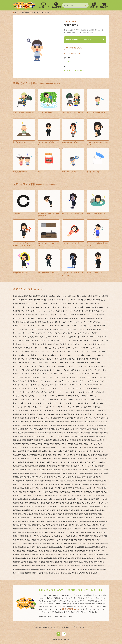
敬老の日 (100, 473)
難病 (33, 566)
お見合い (31, 322)
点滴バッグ (104, 503)
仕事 (105, 414)
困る (59, 440)
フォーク (42, 388)
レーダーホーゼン (42, 407)
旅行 (69, 477)
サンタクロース (20, 348)
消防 (71, 499)
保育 (23, 422)
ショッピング (44, 352)
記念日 (46, 547)
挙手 (76, 470)
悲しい (22, 466)
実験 (66, 448)
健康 (57, 422)
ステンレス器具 (28, 355)
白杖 (66, 514)
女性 (71, 444)
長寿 (66, 562)
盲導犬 (17, 518)
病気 (70, 61)
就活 (62, 451)
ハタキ (25, 377)
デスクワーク (91, 363)
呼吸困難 (74, 436)
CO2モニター (63, 296)
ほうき (102, 392)
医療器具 (102, 429)
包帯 (62, 429)
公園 (21, 425)
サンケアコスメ (100, 344)
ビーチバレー (74, 381)
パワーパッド (90, 377)
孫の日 (42, 448)
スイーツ (68, 352)
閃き (72, 562)
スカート (76, 352)
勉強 (36, 429)
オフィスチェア (70, 315)
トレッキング (102, 366)
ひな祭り (46, 385)
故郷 (60, 473)
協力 (84, 433)
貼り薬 (50, 551)
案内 (92, 484)
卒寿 (67, 433)
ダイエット (42, 359)
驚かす (36, 573)
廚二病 (17, 459)
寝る (16, 451)
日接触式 (92, 477)
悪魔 (16, 466)
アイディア (57, 300)
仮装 (23, 418)
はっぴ (47, 377)
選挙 (42, 558)
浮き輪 (32, 499)
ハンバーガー (39, 381)
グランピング (19, 337)
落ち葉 (47, 540)
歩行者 (104, 488)
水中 (79, 492)
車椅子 (17, 555)
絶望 (16, 529)
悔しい (65, 462)
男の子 (72, 70)
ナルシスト (52, 370)
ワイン (98, 407)
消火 (66, 499)
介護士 (94, 414)
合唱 (37, 436)
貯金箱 (36, 551)
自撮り (58, 536)
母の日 (30, 492)
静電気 (55, 566)
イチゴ (70, 304)
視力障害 (104, 543)
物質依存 (105, 507)
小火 (52, 451)
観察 (24, 547)
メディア (44, 400)
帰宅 (51, 455)
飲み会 (87, 569)
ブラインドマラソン (68, 388)
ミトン (30, 400)
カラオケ (34, 329)
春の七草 (60, 481)
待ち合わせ (63, 459)
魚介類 (82, 573)
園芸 (64, 440)
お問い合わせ (67, 627)
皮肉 (82, 514)
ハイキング (38, 374)
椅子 (104, 484)
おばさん (60, 315)
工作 (30, 455)
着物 (45, 518)
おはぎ (52, 315)
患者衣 (72, 462)
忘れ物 (76, 459)
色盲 (79, 536)
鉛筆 (52, 562)
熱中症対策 (65, 507)
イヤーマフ (18, 307)
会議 (54, 418)
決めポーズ (27, 495)
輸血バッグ (41, 555)
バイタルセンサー (51, 374)
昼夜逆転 (68, 481)
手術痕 (22, 470)
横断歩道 (47, 488)
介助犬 (82, 414)
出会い (84, 425)
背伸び (77, 532)
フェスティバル (32, 388)
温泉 (106, 499)
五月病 (56, 414)
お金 (50, 322)
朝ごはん (18, 484)
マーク (55, 396)
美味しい (33, 529)
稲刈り (44, 521)
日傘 (78, 477)
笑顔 (71, 521)
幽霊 (90, 455)
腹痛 (23, 536)
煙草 (40, 507)
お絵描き (92, 318)
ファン (100, 385)
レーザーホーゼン (21, 407)
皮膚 (92, 514)
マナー (79, 396)
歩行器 (97, 488)
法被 (50, 495)
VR (37, 300)
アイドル (67, 300)
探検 (23, 473)
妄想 (76, 444)
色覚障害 (86, 536)
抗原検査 (43, 470)
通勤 (60, 555)
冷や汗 (72, 425)
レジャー (54, 407)
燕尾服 (92, 507)
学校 (23, 448)
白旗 (61, 514)
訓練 (35, 547)
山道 (102, 451)
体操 (64, 418)
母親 (36, 492)
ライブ (100, 400)
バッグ (40, 377)
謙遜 (88, 547)
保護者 (41, 422)
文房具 (27, 477)
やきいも (80, 400)
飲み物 (94, 569)
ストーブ (39, 355)
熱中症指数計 (76, 507)
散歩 (93, 473)
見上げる (82, 543)
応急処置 (84, 459)
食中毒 (51, 569)
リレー (97, 403)
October (25, 300)
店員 (96, 455)
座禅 (106, 455)
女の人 (58, 444)
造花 (71, 555)
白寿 (56, 514)
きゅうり (62, 333)
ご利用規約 (37, 627)
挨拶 (81, 470)
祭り (102, 518)
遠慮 (32, 558)
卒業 (72, 433)
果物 (68, 484)
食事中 (63, 569)
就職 (68, 451)
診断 (57, 547)
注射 (74, 495)
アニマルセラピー (100, 300)
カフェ (70, 326)
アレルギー (33, 304)
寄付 (102, 448)
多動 (16, 444)
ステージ (103, 352)
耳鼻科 (92, 529)
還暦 (61, 558)
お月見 (56, 318)
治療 (45, 495)
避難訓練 (54, 558)
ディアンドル (71, 363)
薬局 (95, 540)
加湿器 (22, 429)
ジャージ (64, 348)
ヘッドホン (78, 392)
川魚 (25, 455)
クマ (78, 333)
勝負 (57, 429)
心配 (70, 459)
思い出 (22, 462)
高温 (64, 573)
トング (25, 370)
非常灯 (62, 566)
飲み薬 (100, 569)
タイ (34, 359)
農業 (48, 555)
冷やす (65, 425)
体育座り (90, 418)
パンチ (17, 381)
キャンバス (18, 333)
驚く (42, 573)
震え (44, 566)
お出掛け (28, 318)
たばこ (69, 359)
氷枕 (96, 492)
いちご (77, 304)
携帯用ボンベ (36, 473)
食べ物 (44, 569)
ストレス (48, 355)
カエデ (93, 322)
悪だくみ (96, 462)
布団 (35, 455)
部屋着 (72, 558)
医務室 (84, 429)
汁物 (101, 492)
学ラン (17, 448)
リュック (90, 403)
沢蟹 (35, 495)
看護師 (24, 518)
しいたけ (49, 348)
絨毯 (93, 525)
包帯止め (69, 429)
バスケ (84, 374)
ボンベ (48, 396)
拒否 (55, 470)
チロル (48, 363)
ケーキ (52, 337)
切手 (102, 425)
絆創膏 (75, 525)
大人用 (29, 444)
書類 (96, 481)
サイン (60, 344)
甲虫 (55, 510)
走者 (61, 551)
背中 (71, 532)
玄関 (28, 510)
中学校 (86, 411)
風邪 (16, 569)
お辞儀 (39, 322)
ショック (34, 352)
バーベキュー (28, 374)
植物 (23, 488)
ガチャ (30, 326)
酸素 (85, 558)
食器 (76, 569)
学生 (28, 448)
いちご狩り (85, 304)
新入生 (39, 477)
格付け (86, 484)
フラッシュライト (84, 388)
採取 (102, 470)
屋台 (73, 451)
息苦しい (57, 462)
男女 (74, 510)
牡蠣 (98, 507)
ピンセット (55, 385)
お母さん (70, 318)
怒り (98, 459)
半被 (62, 433)
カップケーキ (54, 326)
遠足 (37, 558)
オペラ (80, 315)
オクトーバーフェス (71, 311)
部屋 (66, 558)
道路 (21, 558)
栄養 (77, 484)
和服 (86, 436)
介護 (88, 414)
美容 (40, 529)
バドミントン (56, 377)
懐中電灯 (62, 466)
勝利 (52, 429)
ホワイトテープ (38, 396)
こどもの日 (49, 340)
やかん (72, 400)
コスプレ (18, 340)
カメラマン (25, 329)
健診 (62, 422)
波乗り (56, 495)
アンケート (43, 304)
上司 (40, 411)
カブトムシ (79, 326)
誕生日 (63, 547)
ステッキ (18, 355)
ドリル (66, 366)
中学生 (93, 411)
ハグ (69, 374)
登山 (50, 514)
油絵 (40, 495)
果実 (63, 484)
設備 (52, 547)
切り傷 (96, 425)
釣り (32, 562)
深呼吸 (93, 499)
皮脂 (87, 514)
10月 (16, 296)
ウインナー (58, 307)
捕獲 (86, 470)
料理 (33, 477)
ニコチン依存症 (70, 370)
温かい (100, 499)
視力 (89, 543)
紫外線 (68, 525)
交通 (62, 414)
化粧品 (77, 429)
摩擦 (45, 473)
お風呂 (56, 322)
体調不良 (105, 418)
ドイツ (44, 366)
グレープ (44, 337)
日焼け (99, 477)
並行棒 (80, 411)
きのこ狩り (92, 329)
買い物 (43, 551)
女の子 (65, 444)
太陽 (52, 444)
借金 (52, 422)
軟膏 (23, 555)
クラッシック (86, 333)
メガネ (37, 400)
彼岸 (55, 459)
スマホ (85, 355)
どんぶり (33, 370)
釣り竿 (38, 562)
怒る (16, 462)
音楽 (78, 566)
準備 (28, 503)
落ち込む (55, 540)
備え (73, 422)
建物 (23, 459)
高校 (52, 573)
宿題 (97, 448)
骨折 (47, 573)
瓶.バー (35, 510)
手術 (16, 470)
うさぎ (78, 307)
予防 (28, 414)
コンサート (92, 340)
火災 (49, 503)
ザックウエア (69, 344)
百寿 (76, 514)
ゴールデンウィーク (99, 337)
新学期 (46, 477)
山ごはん (83, 451)
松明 (51, 484)
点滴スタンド (93, 503)
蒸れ (72, 540)
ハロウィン (79, 377)
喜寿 (25, 440)
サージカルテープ (26, 344)
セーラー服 (94, 355)
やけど (88, 400)
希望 (40, 455)
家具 (81, 448)
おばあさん (44, 315)
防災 (92, 562)
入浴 (106, 422)
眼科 (40, 518)
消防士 (77, 499)
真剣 (30, 518)
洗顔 (104, 495)
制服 (16, 429)
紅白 (43, 525)
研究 (64, 518)
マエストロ (64, 396)
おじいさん (84, 311)
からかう (43, 329)
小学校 (39, 451)
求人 (106, 492)
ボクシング (27, 396)
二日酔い (48, 414)
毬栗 (52, 492)
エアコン (105, 307)
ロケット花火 (82, 407)
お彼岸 (49, 318)
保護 (35, 422)
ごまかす (65, 340)
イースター (53, 304)
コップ (34, 340)
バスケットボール (94, 374)
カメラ (17, 329)
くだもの (71, 333)
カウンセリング (83, 322)
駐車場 (29, 573)
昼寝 (75, 481)
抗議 (50, 470)
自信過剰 (38, 536)
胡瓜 (83, 532)
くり (28, 337)
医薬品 (49, 433)
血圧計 (54, 543)
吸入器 (55, 436)
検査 (33, 488)
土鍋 (70, 440)
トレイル (85, 366)
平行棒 (67, 455)
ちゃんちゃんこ (32, 363)
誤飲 (74, 547)
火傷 (44, 503)
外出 (97, 440)
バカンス (62, 374)
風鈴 (21, 569)
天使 (47, 444)
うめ (98, 307)
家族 (86, 448)
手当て (102, 466)
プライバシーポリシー (81, 627)
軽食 (28, 555)
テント (24, 366)
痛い (105, 510)
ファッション (91, 385)
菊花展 (29, 540)
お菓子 (17, 322)
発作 (32, 514)
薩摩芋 (82, 540)
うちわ (85, 307)
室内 (71, 448)
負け (25, 551)
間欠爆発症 (79, 562)
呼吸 (68, 436)
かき (99, 322)
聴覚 (24, 532)
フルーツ (96, 388)
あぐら (84, 300)
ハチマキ (33, 377)
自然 (64, 536)
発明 (37, 514)
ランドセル (35, 403)
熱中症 (57, 507)
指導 (70, 470)
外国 (102, 440)
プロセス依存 (48, 392)
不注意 (51, 411)
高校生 (58, 573)
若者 (102, 536)
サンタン (31, 348)
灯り (54, 503)
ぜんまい (18, 359)
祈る (82, 518)
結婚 (81, 525)
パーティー (104, 370)
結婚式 (87, 525)
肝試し (54, 532)
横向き (39, 488)
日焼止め (28, 481)
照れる (46, 507)
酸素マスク (92, 558)
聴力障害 (18, 532)
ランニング (45, 403)
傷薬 (82, 422)
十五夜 (56, 433)
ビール (94, 381)
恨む (45, 462)
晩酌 (91, 481)
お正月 (62, 318)
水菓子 (90, 492)
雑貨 (28, 566)
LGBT (106, 296)
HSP (80, 296)
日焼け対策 (18, 481)
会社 (44, 418)
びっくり (38, 385)
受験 (21, 436)
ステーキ (95, 352)
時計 (80, 481)
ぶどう (50, 388)
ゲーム (59, 337)
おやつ (102, 315)
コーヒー (86, 337)
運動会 (101, 555)
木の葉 (34, 484)
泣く (69, 495)
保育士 (29, 422)
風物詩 (101, 566)
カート (73, 322)
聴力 (98, 529)
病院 (94, 510)
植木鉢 (17, 488)
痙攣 (100, 510)
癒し (26, 514)
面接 (68, 566)
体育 (83, 418)
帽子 (56, 455)
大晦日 (41, 444)
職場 (38, 532)
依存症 (17, 422)
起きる (67, 551)
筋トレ (77, 521)
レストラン (63, 407)
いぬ (93, 304)
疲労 (84, 510)
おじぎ (93, 311)
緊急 (21, 529)
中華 (99, 411)
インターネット (30, 307)
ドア (30, 366)
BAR (44, 296)
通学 (66, 555)
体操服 (70, 418)
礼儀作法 (75, 518)
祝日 (97, 518)
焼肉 (32, 507)
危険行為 (96, 433)
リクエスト (55, 403)
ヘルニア (88, 392)
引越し (39, 459)
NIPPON (17, 300)
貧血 (83, 70)
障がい (17, 566)
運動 (86, 555)
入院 (16, 425)
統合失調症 (101, 525)
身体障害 (90, 551)
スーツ (54, 352)
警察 (98, 547)
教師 (88, 473)
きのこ (84, 329)
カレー (57, 329)
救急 (66, 473)
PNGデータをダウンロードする (79, 40)
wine (41, 300)
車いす (101, 551)
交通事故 (69, 414)
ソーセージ (27, 359)
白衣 (71, 514)
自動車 (46, 536)
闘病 (87, 562)
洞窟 (16, 499)
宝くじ (60, 448)
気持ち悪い (68, 492)
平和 (61, 455)
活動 (26, 499)
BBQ (49, 296)
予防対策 (35, 414)
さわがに (89, 344)
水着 (84, 492)
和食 (98, 436)
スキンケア (86, 352)
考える (67, 529)
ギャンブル (53, 333)
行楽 (60, 543)
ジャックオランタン (95, 348)
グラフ (95, 333)
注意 (86, 495)
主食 (104, 411)
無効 (16, 507)
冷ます (48, 425)
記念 (40, 547)
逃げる (54, 555)
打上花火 (35, 470)
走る (56, 551)
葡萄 (67, 540)
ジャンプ (18, 352)
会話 (49, 418)
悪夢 (103, 462)
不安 (45, 411)
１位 (21, 296)
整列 (16, 477)
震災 (49, 566)
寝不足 (22, 451)
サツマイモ (80, 344)
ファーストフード (78, 385)
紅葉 (54, 525)
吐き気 (48, 436)
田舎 (50, 510)
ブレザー (28, 392)
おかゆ (60, 311)
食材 (81, 569)
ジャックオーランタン (78, 348)
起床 (73, 551)
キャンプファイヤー (40, 333)
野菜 (21, 562)
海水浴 (53, 499)
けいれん (78, 337)
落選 (62, 540)
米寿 (105, 521)
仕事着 (17, 418)
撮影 (50, 473)
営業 (37, 440)
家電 (92, 448)
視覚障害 (18, 547)
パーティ (94, 370)
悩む (83, 462)
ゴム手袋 (73, 340)
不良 (74, 411)
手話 (28, 470)
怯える (34, 462)
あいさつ (48, 300)
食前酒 (70, 569)
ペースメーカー (60, 392)
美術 (50, 529)
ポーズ (95, 392)
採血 (107, 470)
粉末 (16, 525)
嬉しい (88, 444)
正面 (76, 488)
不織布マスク (65, 411)
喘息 (20, 440)
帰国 (46, 455)
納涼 (59, 525)
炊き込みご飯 (68, 503)
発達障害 (44, 514)
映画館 (49, 481)
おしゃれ (28, 315)
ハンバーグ (50, 381)
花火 (96, 536)
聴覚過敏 (31, 532)
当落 (45, 459)
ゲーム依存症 (68, 337)
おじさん (100, 311)
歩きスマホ (84, 488)
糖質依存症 (36, 525)
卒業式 (78, 433)
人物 (66, 61)
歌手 (60, 488)
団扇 (47, 440)
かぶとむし (89, 326)
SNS (32, 300)
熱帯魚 (85, 507)
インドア (41, 307)
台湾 (32, 436)
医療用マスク (34, 433)
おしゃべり (18, 315)
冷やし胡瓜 (56, 425)
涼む (87, 499)
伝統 (59, 418)
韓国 (73, 566)
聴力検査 (105, 529)
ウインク (49, 307)
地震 (75, 440)
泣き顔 (63, 495)
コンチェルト (103, 340)
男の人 (61, 510)
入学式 (100, 422)
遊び (76, 555)
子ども (94, 444)
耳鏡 (86, 529)
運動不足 (93, 555)
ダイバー (51, 359)
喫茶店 (31, 440)
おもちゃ (95, 315)
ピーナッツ (85, 381)
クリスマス (35, 337)
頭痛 (88, 566)
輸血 (33, 555)
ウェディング (69, 307)
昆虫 (43, 481)
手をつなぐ (87, 466)
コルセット (82, 340)
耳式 (81, 529)
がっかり (38, 326)
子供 (100, 444)
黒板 (96, 573)
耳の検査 (74, 529)
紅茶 (48, 525)
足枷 (83, 551)
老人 (61, 529)
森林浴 (98, 484)
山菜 (97, 451)
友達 (106, 433)
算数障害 (88, 521)
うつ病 (92, 307)
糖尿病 (27, 525)
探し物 (17, 473)
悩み (78, 462)
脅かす (89, 532)
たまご (76, 359)
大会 (35, 444)
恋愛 (40, 462)
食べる (37, 569)
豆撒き (104, 547)
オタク (35, 315)
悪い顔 (89, 462)
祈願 (87, 518)
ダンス (89, 359)
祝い (92, 518)
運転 (107, 555)
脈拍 (95, 532)
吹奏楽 (62, 436)
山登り (91, 451)
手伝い (95, 466)
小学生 (46, 451)
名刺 (42, 436)
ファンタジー (19, 388)
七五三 (34, 411)
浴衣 (38, 499)
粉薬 (21, 525)
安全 (48, 448)
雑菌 (23, 566)
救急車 (72, 473)
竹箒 (66, 521)
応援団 (92, 459)
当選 (50, 459)
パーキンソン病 (84, 370)
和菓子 (92, 436)
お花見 (100, 318)
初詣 (107, 425)
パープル (18, 374)
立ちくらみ (58, 521)
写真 (32, 425)
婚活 (82, 444)
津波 (21, 499)
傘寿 (68, 422)
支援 (55, 473)
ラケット (18, 403)
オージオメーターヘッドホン (45, 311)
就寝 (57, 451)
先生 (87, 422)
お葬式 (24, 322)
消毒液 (60, 499)
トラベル (58, 366)
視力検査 (96, 543)
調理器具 (81, 547)
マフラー (86, 396)
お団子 (42, 318)
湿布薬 (17, 503)
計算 (30, 547)
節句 (100, 521)
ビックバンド (28, 385)
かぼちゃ (98, 326)
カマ (105, 326)
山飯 (16, 455)
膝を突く (30, 536)
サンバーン (40, 348)
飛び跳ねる (29, 569)
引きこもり (30, 459)
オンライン (18, 318)
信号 (47, 422)
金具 (26, 562)
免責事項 (46, 627)
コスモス (26, 340)
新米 (60, 477)
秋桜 (35, 521)
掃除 (91, 470)
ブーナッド (65, 385)
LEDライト (98, 296)
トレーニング (75, 366)
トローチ (18, 370)
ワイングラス (19, 411)
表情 (65, 543)
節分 (95, 521)
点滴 (85, 503)
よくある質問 (55, 627)
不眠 (57, 411)
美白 (45, 529)
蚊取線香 (46, 543)
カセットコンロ (20, 326)
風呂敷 (94, 566)
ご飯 (16, 344)
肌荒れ (48, 532)
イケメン (62, 304)
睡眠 (50, 518)
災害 (59, 503)
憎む (55, 466)
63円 (27, 296)
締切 (26, 529)
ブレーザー (18, 392)
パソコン (18, 377)
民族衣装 (58, 492)
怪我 (28, 462)
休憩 (38, 418)
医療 (95, 429)
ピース (58, 381)
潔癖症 (34, 503)
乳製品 (17, 414)
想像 (28, 466)
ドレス (93, 366)
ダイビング (60, 359)
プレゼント (37, 392)
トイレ (51, 366)
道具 (16, 558)
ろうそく (72, 407)
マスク (72, 396)
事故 (42, 414)
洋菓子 (98, 495)
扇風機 (75, 466)
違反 (26, 558)
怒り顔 (104, 459)
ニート (60, 370)
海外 (47, 499)
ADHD (33, 296)
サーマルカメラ (50, 344)
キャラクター (103, 329)
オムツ (87, 315)
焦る (26, 507)
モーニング (59, 400)
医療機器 (18, 433)
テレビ (17, 366)
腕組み (17, 536)
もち (66, 400)
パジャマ (76, 374)
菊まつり (21, 540)
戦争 (69, 466)
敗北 (78, 473)
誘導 (69, 547)
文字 (21, 477)
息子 (50, 462)
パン (98, 377)
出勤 (90, 425)
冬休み (41, 425)
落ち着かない (38, 540)
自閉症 (70, 536)
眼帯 (35, 518)
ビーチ (65, 381)
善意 (104, 436)
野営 (16, 562)
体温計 (77, 418)
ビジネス (18, 385)
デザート (81, 363)
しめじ (57, 348)
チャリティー (19, 363)
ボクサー (18, 396)
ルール (104, 403)
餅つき (17, 573)
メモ (51, 400)
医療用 (25, 433)
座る (101, 455)
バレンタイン (68, 377)
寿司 (33, 451)
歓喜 (66, 488)
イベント (100, 304)
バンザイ (105, 377)
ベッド (70, 392)
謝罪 (93, 547)
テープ (62, 363)
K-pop (86, 296)
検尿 (28, 488)
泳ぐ (92, 495)
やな (94, 400)
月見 (101, 481)
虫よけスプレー (20, 543)
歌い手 (54, 488)
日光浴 (84, 477)
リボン (82, 403)
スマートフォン (75, 355)
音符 (83, 566)
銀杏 (58, 562)
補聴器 (75, 543)
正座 (71, 488)
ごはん (57, 340)
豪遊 (20, 551)
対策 (28, 451)
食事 (57, 569)
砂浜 (59, 518)
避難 (47, 558)
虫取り (30, 543)
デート (55, 363)
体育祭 (98, 418)
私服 (16, 521)
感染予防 (35, 466)
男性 (79, 510)
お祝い (78, 318)
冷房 (78, 425)
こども (40, 340)
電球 (38, 566)
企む (28, 418)
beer (54, 296)
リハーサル (65, 403)
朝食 (24, 484)
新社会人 (54, 477)
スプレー (56, 355)
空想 (50, 521)
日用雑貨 (36, 481)
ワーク (92, 407)
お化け (35, 318)
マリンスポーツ (20, 400)
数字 (107, 473)
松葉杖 (57, 484)
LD (91, 296)
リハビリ (74, 403)
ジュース (26, 352)
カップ (45, 326)
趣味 (78, 551)
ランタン (26, 403)
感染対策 (43, 466)
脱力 (100, 532)
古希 (26, 436)
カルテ (50, 329)
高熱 (69, 573)
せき (101, 355)
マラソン (95, 396)
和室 (81, 436)
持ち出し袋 (63, 470)
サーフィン (38, 344)
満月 (23, 503)
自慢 (52, 536)
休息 (33, 418)
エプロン (18, 311)
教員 (83, 473)
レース (32, 407)
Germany (73, 296)
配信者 (79, 558)
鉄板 (44, 562)
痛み (16, 514)
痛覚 (21, 514)
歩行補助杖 (18, 492)
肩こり (65, 532)
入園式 (93, 422)
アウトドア (76, 300)
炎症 (80, 503)
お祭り (84, 318)
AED (38, 296)
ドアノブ (36, 366)
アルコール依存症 (21, 304)
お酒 (45, 322)
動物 (42, 429)
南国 (89, 433)
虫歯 (36, 543)
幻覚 (78, 455)
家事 (76, 448)
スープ (60, 352)
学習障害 (35, 448)
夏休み (91, 440)
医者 (43, 433)
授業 (96, 470)
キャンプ (28, 333)
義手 (56, 529)
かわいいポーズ (67, 329)
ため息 (82, 359)
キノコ (77, 329)
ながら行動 (42, 370)
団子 (42, 440)
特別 (16, 510)
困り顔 (53, 440)
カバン (64, 326)
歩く (91, 488)
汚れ (20, 495)
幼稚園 (84, 455)
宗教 (54, 448)
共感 (26, 425)
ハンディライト (27, 381)
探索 (28, 473)
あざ (90, 300)
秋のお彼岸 (27, 521)
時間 (86, 481)
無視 (21, 507)
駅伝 (23, 573)
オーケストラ (28, 311)
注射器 (80, 495)
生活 (41, 510)
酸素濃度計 (102, 558)
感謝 (50, 466)
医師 (90, 429)
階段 (102, 562)
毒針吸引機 (44, 492)
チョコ (42, 363)
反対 (16, 436)
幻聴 (73, 455)
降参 (97, 562)
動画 (47, 429)
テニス (100, 363)
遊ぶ (81, 555)
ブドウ (57, 388)
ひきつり (101, 381)
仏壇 (100, 414)
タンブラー (98, 359)
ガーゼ (66, 322)
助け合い (30, 429)
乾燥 (23, 414)
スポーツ (64, 355)
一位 (28, 411)
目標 (101, 514)
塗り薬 (81, 440)
